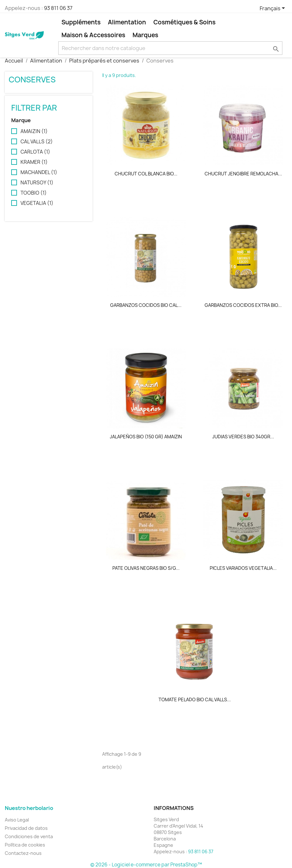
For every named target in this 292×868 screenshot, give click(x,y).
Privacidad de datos (26, 828)
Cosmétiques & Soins (184, 22)
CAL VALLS (37, 142)
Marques (145, 35)
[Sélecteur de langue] (273, 9)
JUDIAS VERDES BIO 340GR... (243, 437)
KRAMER (34, 162)
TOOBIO (34, 193)
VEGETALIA (37, 203)
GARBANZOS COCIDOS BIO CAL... (146, 305)
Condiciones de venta (29, 836)
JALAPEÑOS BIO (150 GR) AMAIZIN (146, 437)
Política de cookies (25, 845)
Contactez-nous (23, 853)
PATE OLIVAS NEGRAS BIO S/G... (146, 568)
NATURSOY (37, 183)
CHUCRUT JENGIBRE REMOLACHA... (243, 174)
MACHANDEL (39, 173)
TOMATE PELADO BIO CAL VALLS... (195, 699)
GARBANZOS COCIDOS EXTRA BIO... (243, 305)
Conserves (32, 80)
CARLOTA (35, 152)
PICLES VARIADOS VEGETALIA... (243, 568)
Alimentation (127, 22)
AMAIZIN (34, 131)
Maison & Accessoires (93, 35)
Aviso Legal (17, 820)
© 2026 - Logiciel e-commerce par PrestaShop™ (146, 865)
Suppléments (81, 22)
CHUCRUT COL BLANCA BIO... (146, 174)
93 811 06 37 (58, 8)
